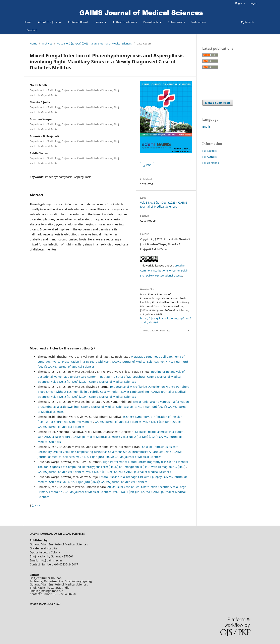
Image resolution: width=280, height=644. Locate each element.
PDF (148, 165)
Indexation (199, 22)
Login (253, 3)
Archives (47, 43)
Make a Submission (218, 103)
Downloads (151, 22)
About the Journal (50, 22)
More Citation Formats (156, 330)
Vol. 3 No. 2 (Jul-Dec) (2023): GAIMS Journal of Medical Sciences (94, 43)
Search (247, 22)
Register (240, 3)
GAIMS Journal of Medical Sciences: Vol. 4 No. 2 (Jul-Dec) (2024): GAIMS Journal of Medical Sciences (104, 472)
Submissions (176, 22)
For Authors (209, 157)
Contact (32, 30)
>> (39, 505)
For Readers (209, 151)
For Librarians (211, 163)
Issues (99, 22)
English (207, 127)
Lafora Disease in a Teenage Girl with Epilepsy (131, 477)
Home (28, 22)
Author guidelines (125, 22)
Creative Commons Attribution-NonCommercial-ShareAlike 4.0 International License (164, 271)
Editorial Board (78, 22)
